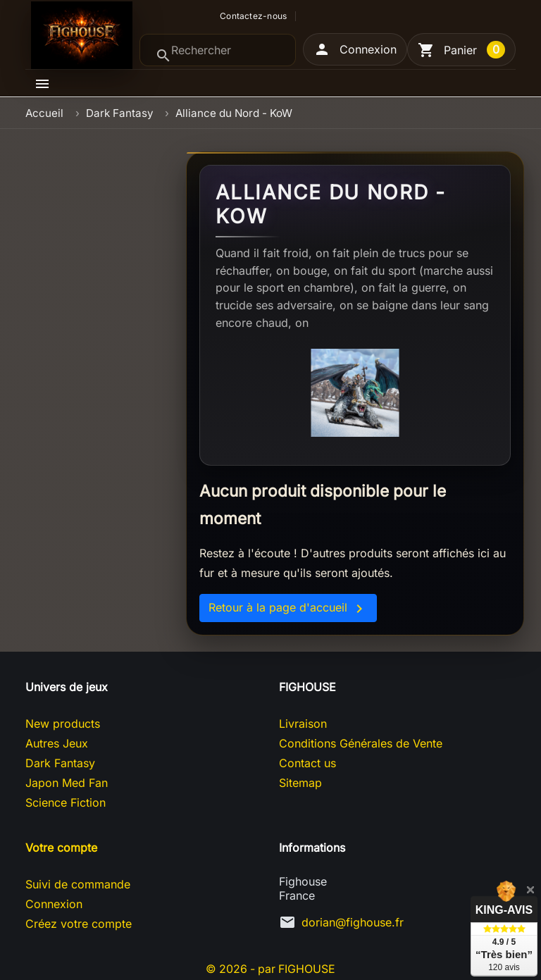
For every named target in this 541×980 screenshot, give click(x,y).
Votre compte (61, 848)
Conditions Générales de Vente (361, 743)
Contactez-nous (253, 16)
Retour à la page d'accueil (288, 609)
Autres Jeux (57, 743)
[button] (355, 49)
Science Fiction (66, 802)
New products (63, 724)
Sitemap (300, 783)
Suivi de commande (78, 884)
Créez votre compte (79, 924)
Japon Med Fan (67, 783)
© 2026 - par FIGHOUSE (270, 969)
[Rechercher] (218, 50)
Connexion (54, 904)
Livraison (303, 724)
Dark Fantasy (60, 763)
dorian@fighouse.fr (353, 922)
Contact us (307, 763)
